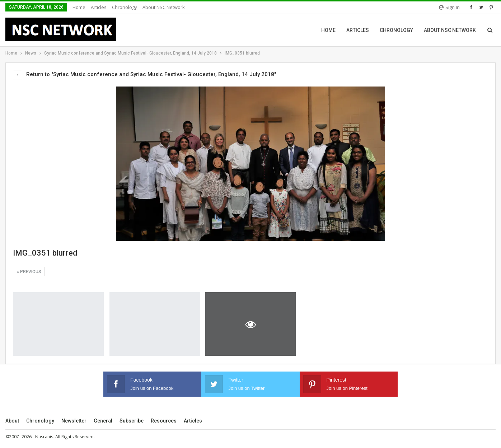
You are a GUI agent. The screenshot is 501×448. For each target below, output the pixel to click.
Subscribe (132, 421)
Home (79, 7)
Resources (164, 421)
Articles (99, 7)
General (103, 421)
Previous (29, 272)
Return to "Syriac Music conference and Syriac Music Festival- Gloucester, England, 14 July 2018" (144, 74)
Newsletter (74, 421)
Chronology (125, 7)
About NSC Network (164, 7)
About (12, 421)
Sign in (449, 7)
